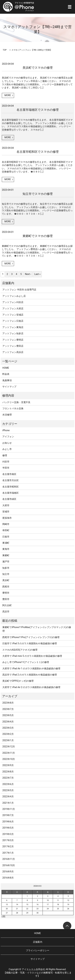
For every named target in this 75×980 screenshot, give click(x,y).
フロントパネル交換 (13, 408)
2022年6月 (8, 784)
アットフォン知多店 (13, 333)
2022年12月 (9, 747)
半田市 (6, 468)
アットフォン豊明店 (13, 340)
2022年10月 (9, 759)
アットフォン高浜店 (13, 352)
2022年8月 (8, 772)
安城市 (6, 512)
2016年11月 (9, 859)
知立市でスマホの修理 (38, 194)
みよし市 (7, 449)
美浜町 (6, 580)
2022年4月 (8, 797)
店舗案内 (38, 942)
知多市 (6, 568)
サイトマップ (9, 387)
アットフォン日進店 (13, 321)
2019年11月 (9, 809)
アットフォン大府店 (13, 309)
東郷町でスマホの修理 (38, 236)
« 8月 (3, 916)
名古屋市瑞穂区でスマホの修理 (38, 110)
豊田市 (6, 599)
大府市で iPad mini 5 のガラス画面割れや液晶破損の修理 (32, 656)
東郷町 (6, 555)
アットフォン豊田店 (13, 346)
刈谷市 (6, 462)
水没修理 (7, 415)
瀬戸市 (6, 562)
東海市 (6, 549)
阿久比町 (7, 605)
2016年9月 (8, 872)
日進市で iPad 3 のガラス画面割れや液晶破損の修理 (30, 643)
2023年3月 (8, 728)
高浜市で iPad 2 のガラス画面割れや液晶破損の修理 (30, 675)
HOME (6, 368)
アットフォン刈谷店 (13, 302)
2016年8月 (8, 878)
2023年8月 (8, 703)
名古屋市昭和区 (11, 487)
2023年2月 (8, 734)
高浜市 (6, 611)
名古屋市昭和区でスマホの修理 (38, 152)
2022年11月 (9, 753)
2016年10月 (9, 865)
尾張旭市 (7, 518)
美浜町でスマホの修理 (38, 68)
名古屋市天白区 (11, 480)
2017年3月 (8, 840)
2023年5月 (8, 715)
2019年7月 (8, 815)
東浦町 (6, 543)
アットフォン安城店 (13, 315)
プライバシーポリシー (38, 950)
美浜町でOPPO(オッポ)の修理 (18, 681)
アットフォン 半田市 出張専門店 (19, 290)
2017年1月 (8, 853)
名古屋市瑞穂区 (11, 493)
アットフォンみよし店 (14, 296)
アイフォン (8, 437)
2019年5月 (8, 828)
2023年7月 (8, 709)
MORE (8, 95)
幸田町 (6, 530)
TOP (5, 50)
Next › (28, 274)
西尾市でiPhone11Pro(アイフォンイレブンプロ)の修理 (31, 637)
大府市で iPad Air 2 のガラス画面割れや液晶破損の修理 (31, 687)
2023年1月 (8, 740)
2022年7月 (8, 778)
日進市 (6, 537)
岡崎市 (6, 524)
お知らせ (7, 443)
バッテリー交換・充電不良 (16, 402)
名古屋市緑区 (9, 499)
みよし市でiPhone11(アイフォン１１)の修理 (26, 662)
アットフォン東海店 (13, 327)
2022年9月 (8, 765)
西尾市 (6, 587)
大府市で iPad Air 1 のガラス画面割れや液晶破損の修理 (31, 668)
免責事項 (7, 380)
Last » (37, 274)
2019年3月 (8, 834)
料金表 (6, 374)
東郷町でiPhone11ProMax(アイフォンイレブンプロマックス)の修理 (37, 629)
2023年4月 (8, 722)
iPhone (6, 430)
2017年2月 (8, 846)
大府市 (6, 505)
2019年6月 (8, 822)
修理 (5, 455)
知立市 (6, 574)
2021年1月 (8, 803)
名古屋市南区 (9, 474)
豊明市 (6, 593)
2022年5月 (8, 790)
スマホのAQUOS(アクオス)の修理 (20, 650)
